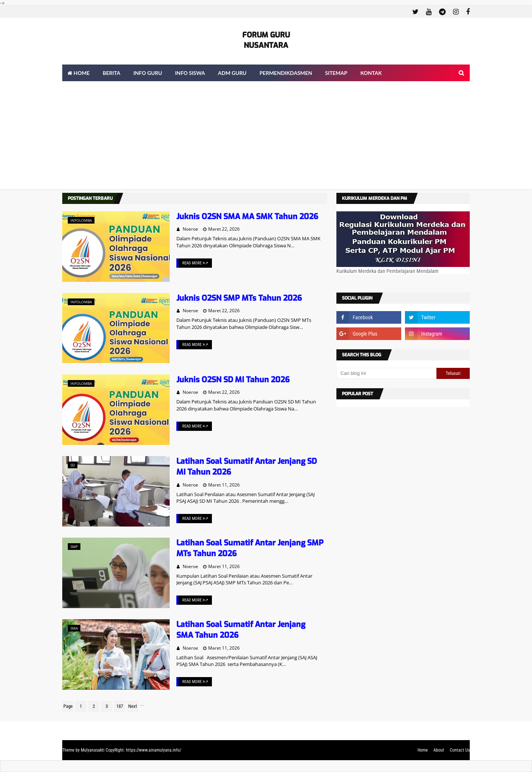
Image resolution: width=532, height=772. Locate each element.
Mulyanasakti (93, 750)
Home (423, 750)
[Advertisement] (266, 137)
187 (120, 706)
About (439, 750)
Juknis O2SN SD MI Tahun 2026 (233, 380)
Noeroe (190, 229)
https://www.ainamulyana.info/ (154, 750)
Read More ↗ (195, 263)
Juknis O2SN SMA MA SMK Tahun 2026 (247, 217)
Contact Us (460, 750)
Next (133, 706)
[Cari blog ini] (386, 373)
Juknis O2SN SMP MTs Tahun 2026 (239, 298)
